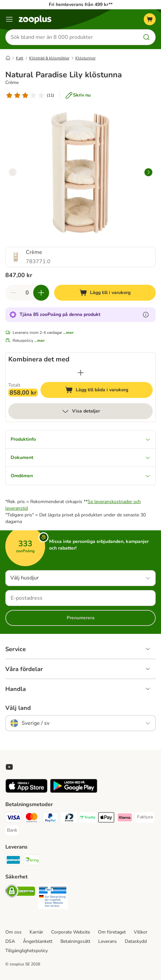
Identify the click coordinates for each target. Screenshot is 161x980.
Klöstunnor (85, 58)
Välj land (18, 708)
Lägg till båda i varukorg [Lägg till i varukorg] (107, 391)
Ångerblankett (38, 941)
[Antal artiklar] (27, 293)
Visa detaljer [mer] (81, 411)
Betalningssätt (75, 941)
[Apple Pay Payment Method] (106, 818)
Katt (20, 58)
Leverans (108, 941)
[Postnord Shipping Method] (13, 861)
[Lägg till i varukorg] (105, 293)
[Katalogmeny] (9, 19)
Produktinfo (80, 439)
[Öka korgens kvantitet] (41, 293)
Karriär (36, 932)
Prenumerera (81, 618)
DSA (10, 941)
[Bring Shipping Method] (32, 861)
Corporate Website (71, 932)
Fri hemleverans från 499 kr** (81, 4)
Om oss (13, 932)
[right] (148, 172)
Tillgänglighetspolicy (27, 951)
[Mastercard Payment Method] (32, 818)
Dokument (80, 457)
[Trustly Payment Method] (88, 818)
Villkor (141, 932)
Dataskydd (136, 941)
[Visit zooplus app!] (26, 791)
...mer (68, 333)
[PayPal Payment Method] (50, 818)
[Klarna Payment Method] (125, 818)
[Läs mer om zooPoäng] (146, 315)
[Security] (20, 892)
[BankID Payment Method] (69, 818)
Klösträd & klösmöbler (49, 58)
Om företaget (112, 932)
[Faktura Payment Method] (145, 817)
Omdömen (80, 476)
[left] (13, 172)
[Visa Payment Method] (13, 818)
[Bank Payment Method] (12, 830)
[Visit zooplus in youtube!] (9, 767)
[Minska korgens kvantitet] (13, 293)
